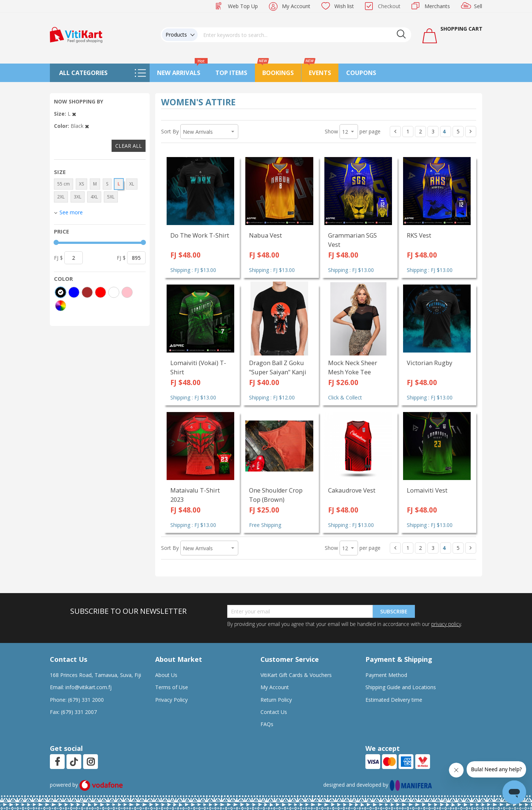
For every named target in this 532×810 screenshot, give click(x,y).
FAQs (267, 724)
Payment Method (386, 675)
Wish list (344, 6)
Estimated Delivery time (394, 700)
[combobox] (304, 35)
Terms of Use (172, 687)
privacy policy (446, 624)
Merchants (437, 6)
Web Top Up (243, 6)
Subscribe (394, 611)
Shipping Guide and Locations (401, 687)
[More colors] (61, 306)
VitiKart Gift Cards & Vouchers (296, 675)
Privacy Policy (171, 700)
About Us (166, 675)
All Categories (83, 73)
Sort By (170, 131)
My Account (296, 6)
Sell (478, 6)
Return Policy (276, 700)
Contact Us (274, 712)
